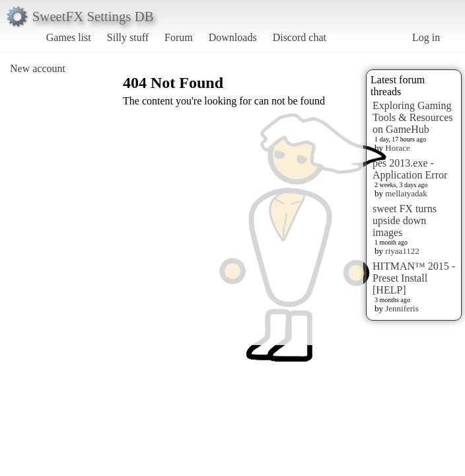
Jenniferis (402, 308)
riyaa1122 (402, 251)
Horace (398, 148)
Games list (69, 37)
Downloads (233, 37)
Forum (179, 37)
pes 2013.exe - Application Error (410, 169)
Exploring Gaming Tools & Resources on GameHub (413, 117)
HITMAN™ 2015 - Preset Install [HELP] (414, 278)
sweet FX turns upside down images (405, 220)
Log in (426, 37)
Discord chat (300, 37)
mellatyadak (406, 193)
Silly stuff (128, 37)
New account (38, 68)
